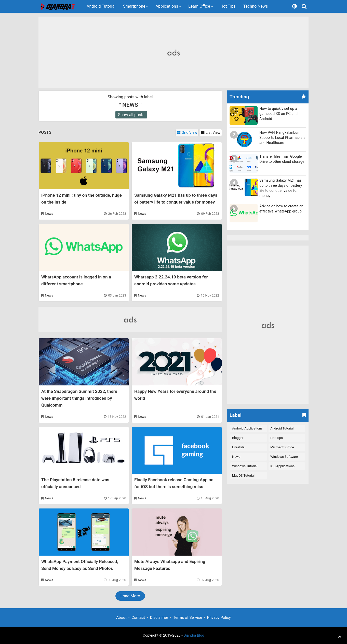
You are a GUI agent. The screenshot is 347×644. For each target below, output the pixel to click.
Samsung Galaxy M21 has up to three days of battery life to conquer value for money (176, 199)
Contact (138, 618)
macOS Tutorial (243, 475)
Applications (167, 6)
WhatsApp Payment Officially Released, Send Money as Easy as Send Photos (80, 565)
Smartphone (134, 6)
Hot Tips (228, 6)
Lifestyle (238, 447)
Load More (130, 596)
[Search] (305, 6)
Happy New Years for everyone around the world (175, 395)
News (49, 214)
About (121, 618)
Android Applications (247, 428)
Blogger (238, 438)
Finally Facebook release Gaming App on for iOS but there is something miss (174, 483)
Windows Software (284, 457)
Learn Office (199, 6)
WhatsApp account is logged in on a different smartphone (76, 280)
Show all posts (131, 115)
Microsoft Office (282, 447)
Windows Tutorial (245, 466)
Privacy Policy (219, 618)
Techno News (256, 6)
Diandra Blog (194, 635)
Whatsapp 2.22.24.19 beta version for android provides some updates (171, 280)
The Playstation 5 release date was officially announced (75, 483)
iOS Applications (282, 466)
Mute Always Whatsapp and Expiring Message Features (170, 565)
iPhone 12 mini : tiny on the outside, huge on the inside (82, 199)
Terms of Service (188, 618)
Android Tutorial (101, 6)
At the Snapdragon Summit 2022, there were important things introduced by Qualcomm (79, 398)
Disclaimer (159, 618)
